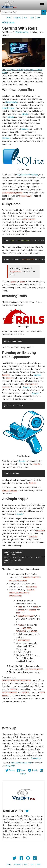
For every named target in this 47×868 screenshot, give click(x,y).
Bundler (37, 375)
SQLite (25, 114)
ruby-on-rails (21, 761)
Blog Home (8, 22)
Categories (17, 18)
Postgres (24, 129)
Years (32, 18)
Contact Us (36, 757)
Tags (26, 18)
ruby (13, 761)
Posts (9, 18)
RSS (39, 18)
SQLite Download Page (28, 175)
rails (30, 761)
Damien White (22, 32)
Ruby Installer (8, 108)
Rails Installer (11, 102)
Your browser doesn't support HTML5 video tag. (23, 713)
